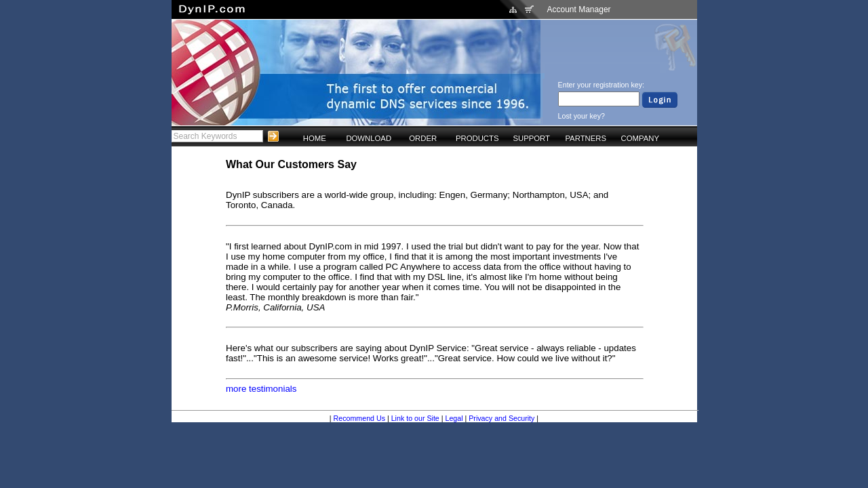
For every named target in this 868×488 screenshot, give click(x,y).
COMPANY (640, 138)
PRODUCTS (477, 138)
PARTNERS (586, 138)
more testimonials (261, 389)
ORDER (423, 138)
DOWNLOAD (369, 138)
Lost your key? (581, 116)
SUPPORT (531, 138)
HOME (315, 138)
